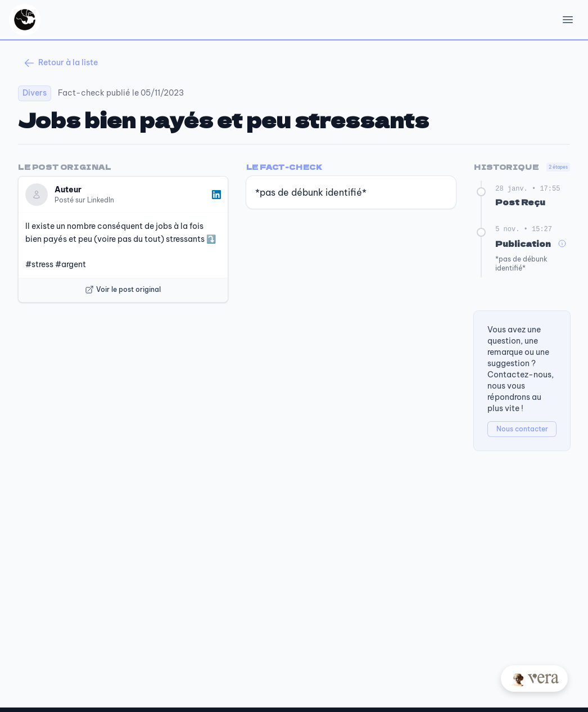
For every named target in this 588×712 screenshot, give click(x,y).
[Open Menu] (568, 20)
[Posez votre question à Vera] (534, 679)
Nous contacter (522, 429)
